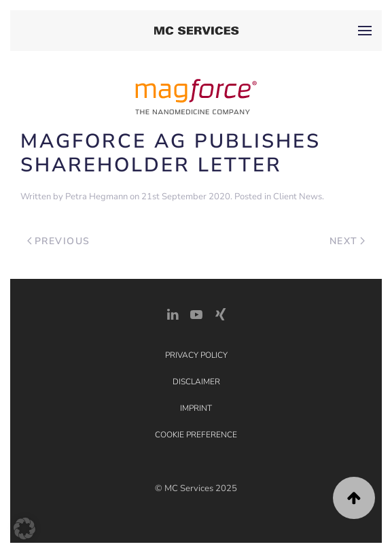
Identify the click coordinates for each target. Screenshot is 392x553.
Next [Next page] (348, 241)
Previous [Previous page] (59, 241)
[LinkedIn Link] (173, 313)
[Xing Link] (220, 313)
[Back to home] (196, 31)
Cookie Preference (196, 435)
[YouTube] (196, 313)
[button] (365, 31)
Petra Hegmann (96, 197)
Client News (298, 197)
